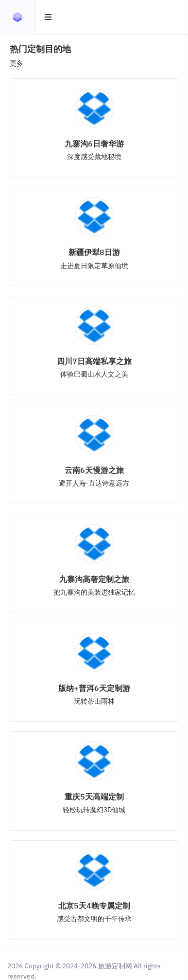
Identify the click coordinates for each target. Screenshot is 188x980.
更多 (17, 63)
